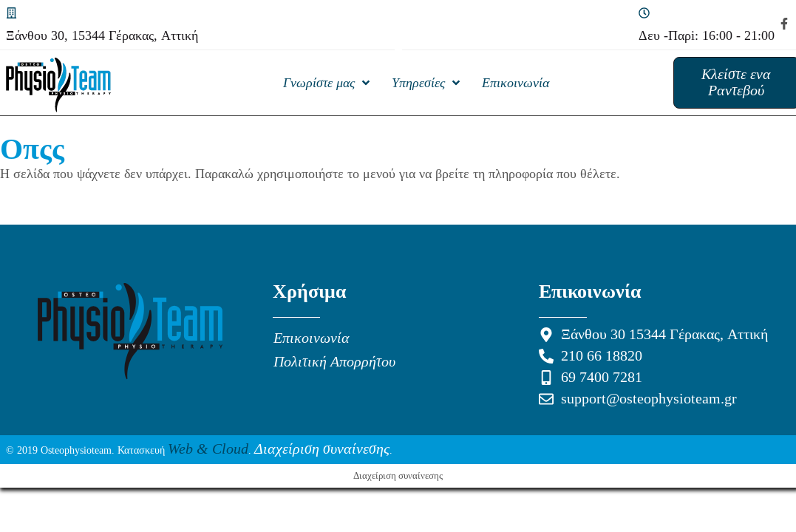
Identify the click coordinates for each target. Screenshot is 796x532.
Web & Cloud (208, 449)
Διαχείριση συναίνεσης (322, 449)
